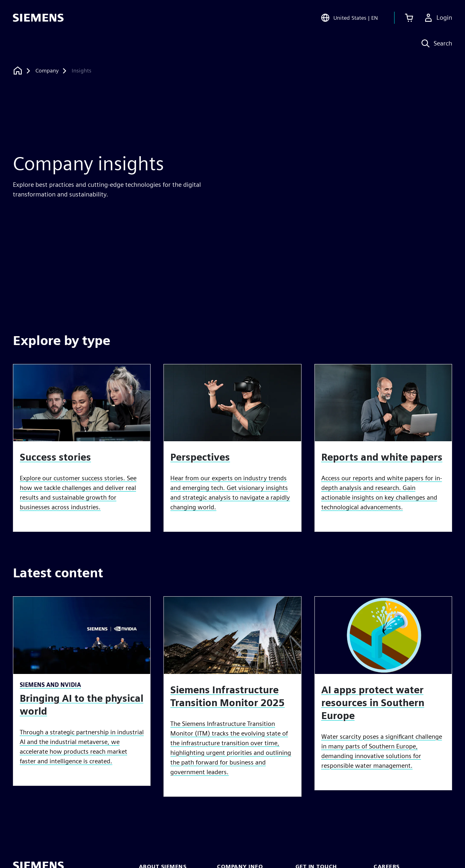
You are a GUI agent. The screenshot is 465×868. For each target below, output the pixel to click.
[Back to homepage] (18, 71)
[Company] (47, 71)
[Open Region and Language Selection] (349, 18)
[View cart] (409, 18)
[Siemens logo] (38, 18)
